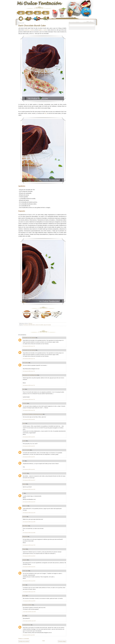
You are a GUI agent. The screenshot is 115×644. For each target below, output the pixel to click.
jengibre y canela (42, 30)
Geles (24, 585)
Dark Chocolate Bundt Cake (32, 26)
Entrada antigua (62, 641)
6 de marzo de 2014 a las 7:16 (29, 346)
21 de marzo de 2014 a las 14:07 (29, 621)
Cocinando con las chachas (29, 338)
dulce (34, 325)
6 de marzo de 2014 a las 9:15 (29, 457)
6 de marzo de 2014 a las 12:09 (29, 522)
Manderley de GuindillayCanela (30, 375)
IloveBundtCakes (27, 625)
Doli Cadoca (25, 363)
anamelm (25, 473)
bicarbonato (26, 325)
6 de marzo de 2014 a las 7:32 (29, 385)
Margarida (25, 537)
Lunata (24, 441)
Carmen (24, 517)
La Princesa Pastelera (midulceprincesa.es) (33, 414)
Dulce (37, 12)
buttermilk (30, 325)
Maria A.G (25, 506)
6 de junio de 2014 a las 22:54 (29, 635)
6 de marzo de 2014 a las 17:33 (29, 545)
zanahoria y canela (29, 30)
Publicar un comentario (24, 639)
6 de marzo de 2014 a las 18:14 (29, 556)
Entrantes (29, 13)
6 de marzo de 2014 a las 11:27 (29, 502)
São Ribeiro (25, 526)
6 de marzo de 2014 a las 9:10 (29, 437)
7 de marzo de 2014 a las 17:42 (29, 592)
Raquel (24, 549)
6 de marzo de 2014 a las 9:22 (29, 469)
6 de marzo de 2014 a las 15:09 (29, 533)
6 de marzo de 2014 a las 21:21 (29, 567)
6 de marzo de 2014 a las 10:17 (29, 480)
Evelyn (24, 596)
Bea (45, 113)
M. (23, 493)
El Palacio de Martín (27, 605)
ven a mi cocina (26, 450)
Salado (45, 12)
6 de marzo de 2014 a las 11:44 (29, 513)
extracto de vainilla (39, 325)
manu (24, 423)
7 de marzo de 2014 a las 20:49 (29, 601)
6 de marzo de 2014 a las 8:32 (29, 419)
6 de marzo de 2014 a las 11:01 (29, 489)
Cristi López (25, 571)
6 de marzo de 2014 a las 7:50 (29, 410)
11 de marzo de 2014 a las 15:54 (29, 612)
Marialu (24, 484)
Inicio (21, 12)
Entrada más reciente (24, 641)
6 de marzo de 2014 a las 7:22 (29, 371)
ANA (24, 461)
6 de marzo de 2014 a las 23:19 (29, 581)
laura (24, 389)
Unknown (25, 403)
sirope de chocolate (47, 325)
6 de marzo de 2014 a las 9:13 (29, 446)
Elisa (24, 616)
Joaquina (25, 560)
